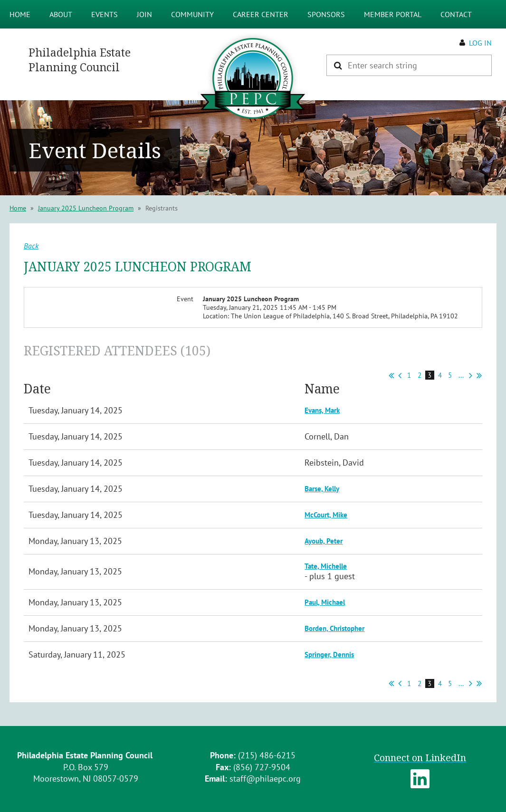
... (461, 375)
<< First (391, 375)
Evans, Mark (322, 410)
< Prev (400, 375)
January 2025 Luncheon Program (86, 208)
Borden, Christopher (334, 628)
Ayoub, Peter (324, 541)
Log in (480, 43)
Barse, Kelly (322, 489)
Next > (471, 375)
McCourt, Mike (326, 515)
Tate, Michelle (326, 566)
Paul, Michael (325, 602)
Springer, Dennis (329, 654)
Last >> (479, 375)
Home (18, 208)
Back (31, 246)
